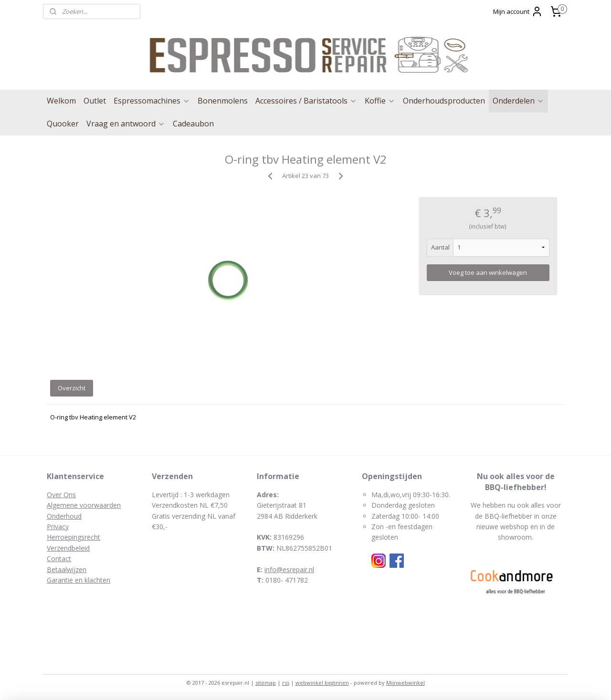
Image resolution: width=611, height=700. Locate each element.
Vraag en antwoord (126, 124)
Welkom (61, 101)
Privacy (58, 527)
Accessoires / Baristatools (306, 101)
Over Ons (61, 495)
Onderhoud (64, 516)
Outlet (95, 101)
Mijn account (518, 11)
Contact (59, 559)
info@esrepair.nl (289, 569)
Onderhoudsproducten (444, 101)
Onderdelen (518, 101)
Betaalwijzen (67, 569)
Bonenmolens (223, 101)
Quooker (63, 124)
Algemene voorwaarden (84, 505)
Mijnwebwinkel (406, 683)
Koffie (380, 101)
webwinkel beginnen (322, 683)
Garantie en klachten (79, 580)
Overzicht (72, 388)
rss (286, 683)
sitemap (266, 683)
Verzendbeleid (68, 548)
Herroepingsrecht (74, 537)
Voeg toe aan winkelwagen (488, 272)
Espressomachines (152, 101)
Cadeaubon (193, 124)
